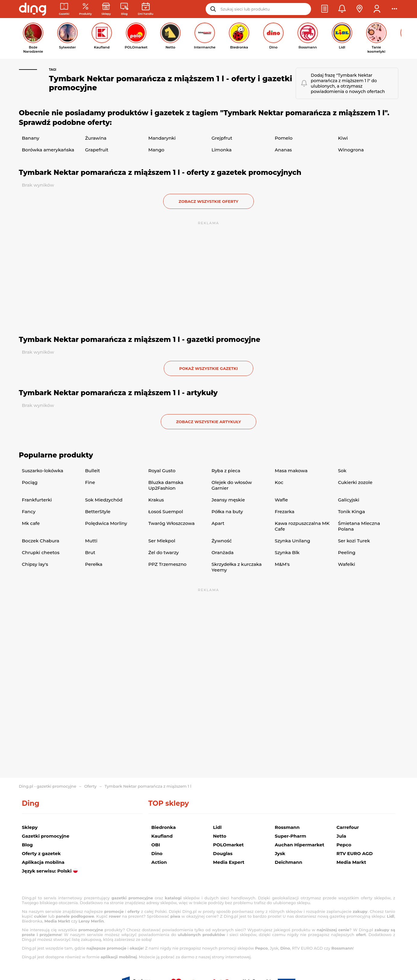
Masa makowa (291, 471)
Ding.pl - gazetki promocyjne (48, 786)
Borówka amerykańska (48, 150)
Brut (90, 552)
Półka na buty (227, 512)
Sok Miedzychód (104, 500)
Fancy (29, 512)
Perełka (94, 564)
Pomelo (284, 138)
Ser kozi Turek (354, 541)
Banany (31, 138)
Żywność (222, 541)
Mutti (91, 541)
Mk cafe (31, 523)
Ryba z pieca (226, 471)
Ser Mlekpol (162, 541)
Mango (156, 150)
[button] (325, 9)
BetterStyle (98, 512)
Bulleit (93, 471)
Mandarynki (162, 138)
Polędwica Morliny (106, 523)
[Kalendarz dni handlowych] (146, 9)
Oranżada (223, 552)
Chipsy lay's (35, 564)
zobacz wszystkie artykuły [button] (209, 422)
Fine (90, 482)
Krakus (156, 500)
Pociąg (30, 482)
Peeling (347, 552)
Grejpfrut (222, 138)
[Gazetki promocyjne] (64, 9)
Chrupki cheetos (41, 552)
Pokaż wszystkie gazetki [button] (208, 368)
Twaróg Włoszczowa (172, 523)
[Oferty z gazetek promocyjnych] (85, 9)
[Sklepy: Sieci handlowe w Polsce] (106, 9)
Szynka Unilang (293, 541)
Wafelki (347, 564)
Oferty (90, 786)
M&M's (282, 564)
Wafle (282, 500)
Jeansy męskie (228, 500)
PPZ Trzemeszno (168, 564)
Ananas (283, 150)
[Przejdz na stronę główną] (33, 9)
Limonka (222, 150)
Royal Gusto (162, 471)
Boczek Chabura (41, 541)
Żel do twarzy (164, 552)
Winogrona (351, 150)
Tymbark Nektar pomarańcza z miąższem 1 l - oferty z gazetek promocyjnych (160, 172)
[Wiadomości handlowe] (124, 9)
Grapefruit (97, 150)
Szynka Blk (287, 552)
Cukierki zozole (355, 482)
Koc (279, 482)
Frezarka (285, 512)
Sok (342, 471)
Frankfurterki (37, 500)
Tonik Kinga (352, 512)
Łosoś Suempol (166, 512)
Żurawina (96, 138)
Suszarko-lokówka (43, 471)
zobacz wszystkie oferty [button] (208, 201)
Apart (218, 523)
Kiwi (343, 138)
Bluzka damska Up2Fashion (166, 485)
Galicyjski (349, 500)
